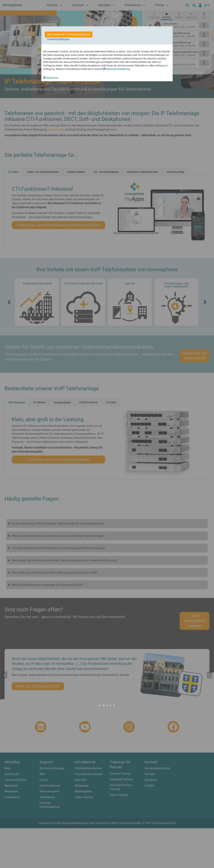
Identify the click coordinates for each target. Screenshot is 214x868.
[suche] (195, 5)
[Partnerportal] (200, 5)
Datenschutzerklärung (116, 69)
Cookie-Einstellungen (58, 39)
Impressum (51, 78)
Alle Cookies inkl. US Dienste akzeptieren (69, 35)
